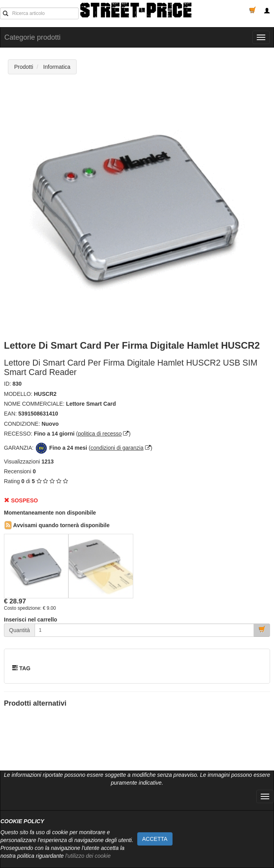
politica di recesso (100, 434)
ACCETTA (155, 839)
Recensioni (17, 471)
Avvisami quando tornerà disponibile (57, 525)
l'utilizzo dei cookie (88, 856)
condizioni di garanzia (117, 448)
